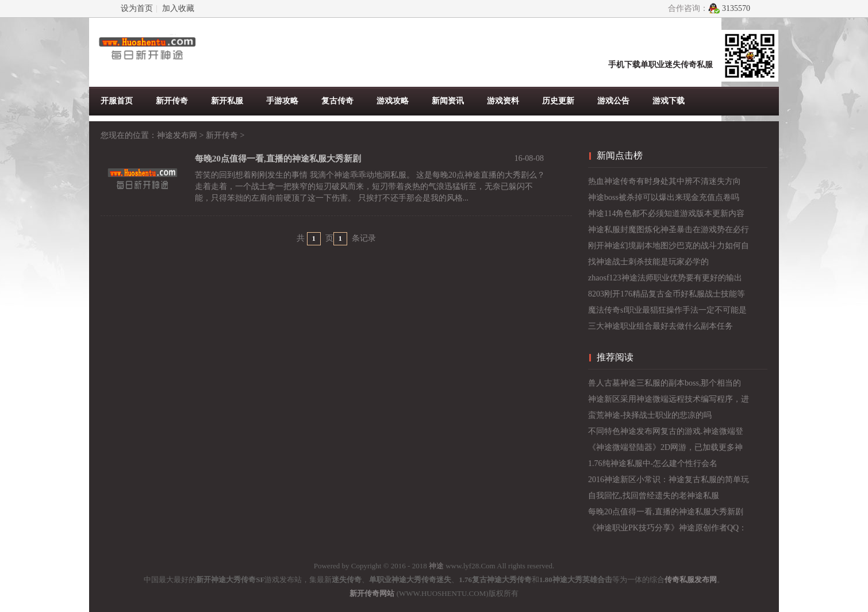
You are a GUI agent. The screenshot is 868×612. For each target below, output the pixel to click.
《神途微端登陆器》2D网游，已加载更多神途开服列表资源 (665, 449)
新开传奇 (172, 101)
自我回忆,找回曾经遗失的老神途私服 (654, 496)
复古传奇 (337, 101)
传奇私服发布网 (691, 580)
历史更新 (558, 101)
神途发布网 (177, 135)
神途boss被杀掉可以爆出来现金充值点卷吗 (664, 197)
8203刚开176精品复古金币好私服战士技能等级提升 (667, 296)
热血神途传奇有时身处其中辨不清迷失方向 (665, 181)
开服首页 (117, 101)
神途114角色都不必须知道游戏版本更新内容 (666, 213)
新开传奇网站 (372, 593)
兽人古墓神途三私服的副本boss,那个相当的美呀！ (665, 385)
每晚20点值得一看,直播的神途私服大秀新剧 (666, 512)
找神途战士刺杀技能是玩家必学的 (648, 262)
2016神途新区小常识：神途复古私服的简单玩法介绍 (669, 482)
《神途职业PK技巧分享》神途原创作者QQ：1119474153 (667, 530)
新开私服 (227, 101)
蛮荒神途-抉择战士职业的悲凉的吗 (650, 415)
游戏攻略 (393, 101)
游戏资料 (503, 101)
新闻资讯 (448, 101)
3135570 (736, 8)
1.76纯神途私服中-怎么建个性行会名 (653, 463)
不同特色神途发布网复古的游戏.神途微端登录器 (666, 433)
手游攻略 (282, 101)
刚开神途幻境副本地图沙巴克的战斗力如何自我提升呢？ (669, 248)
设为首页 (137, 8)
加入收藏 (178, 8)
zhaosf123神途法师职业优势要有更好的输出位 (665, 280)
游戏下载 (669, 101)
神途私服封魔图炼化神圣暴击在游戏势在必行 (669, 230)
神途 (436, 566)
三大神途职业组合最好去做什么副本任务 (660, 326)
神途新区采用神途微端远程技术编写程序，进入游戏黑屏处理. (669, 401)
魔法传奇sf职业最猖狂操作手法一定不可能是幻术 (667, 312)
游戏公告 (613, 101)
